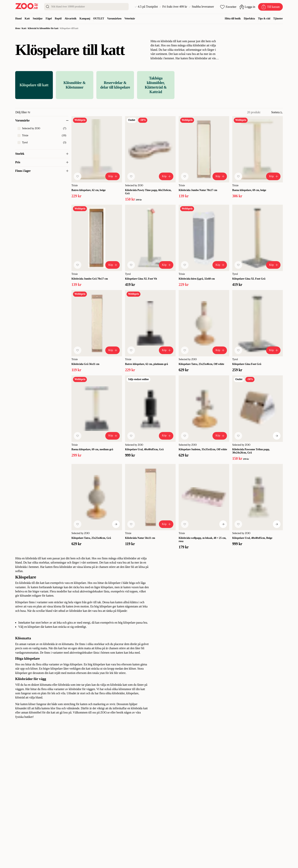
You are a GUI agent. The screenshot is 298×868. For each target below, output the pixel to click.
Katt (27, 19)
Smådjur (38, 19)
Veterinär (130, 19)
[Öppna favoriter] (228, 7)
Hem (18, 28)
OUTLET (99, 19)
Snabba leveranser (201, 7)
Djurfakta (249, 19)
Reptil (58, 19)
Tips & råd (264, 19)
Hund (18, 19)
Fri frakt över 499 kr (173, 7)
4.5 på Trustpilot (146, 7)
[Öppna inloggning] (247, 7)
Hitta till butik (233, 19)
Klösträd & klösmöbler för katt (43, 28)
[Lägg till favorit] (78, 176)
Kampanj (85, 19)
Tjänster (278, 19)
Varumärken (114, 19)
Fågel (49, 19)
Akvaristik (71, 19)
